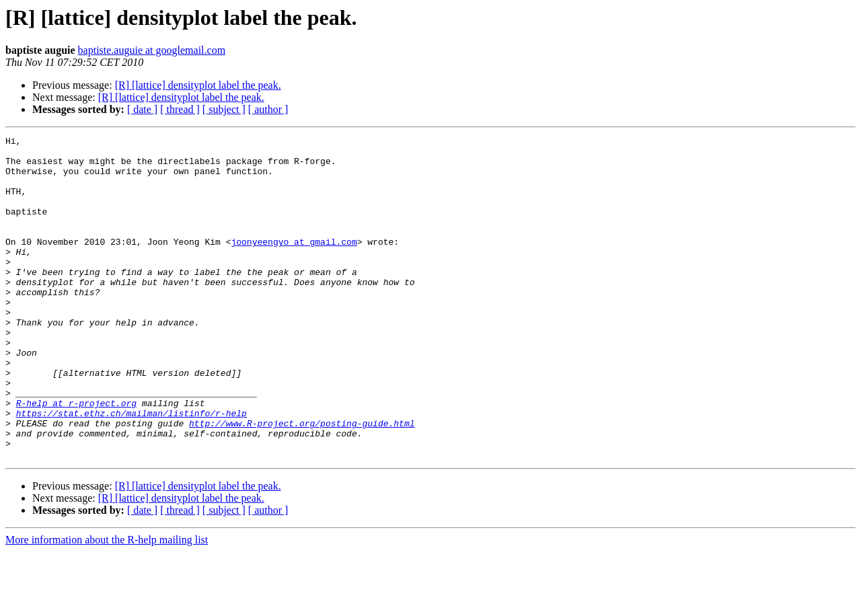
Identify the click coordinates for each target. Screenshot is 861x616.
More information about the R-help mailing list (107, 604)
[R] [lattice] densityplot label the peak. (198, 85)
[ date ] (142, 109)
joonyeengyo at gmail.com (294, 264)
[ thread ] (180, 109)
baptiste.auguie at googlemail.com (152, 50)
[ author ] (268, 109)
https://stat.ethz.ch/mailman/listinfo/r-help (132, 469)
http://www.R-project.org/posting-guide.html (302, 482)
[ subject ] (224, 109)
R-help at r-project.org (76, 457)
